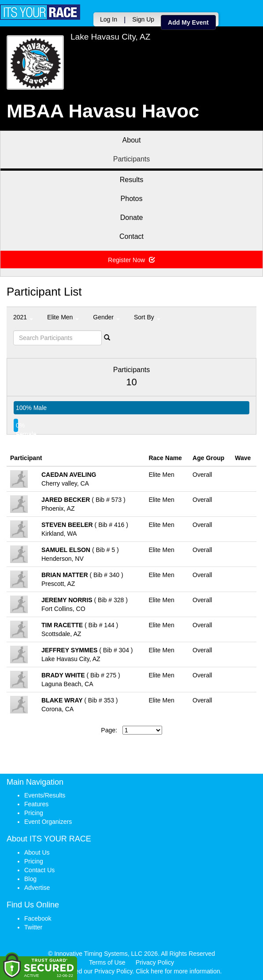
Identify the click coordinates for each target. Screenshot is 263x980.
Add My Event (188, 22)
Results (131, 180)
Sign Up (143, 19)
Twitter (33, 927)
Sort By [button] (147, 317)
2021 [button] (23, 317)
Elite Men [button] (63, 317)
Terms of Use (107, 962)
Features (36, 804)
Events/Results (45, 795)
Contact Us (39, 870)
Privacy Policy (155, 962)
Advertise (37, 888)
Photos (132, 199)
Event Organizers (48, 822)
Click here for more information (178, 971)
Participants (132, 159)
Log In (109, 19)
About (132, 140)
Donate (132, 218)
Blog (30, 879)
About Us (37, 852)
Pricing (34, 813)
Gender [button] (106, 317)
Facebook (38, 918)
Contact (131, 236)
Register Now (131, 260)
